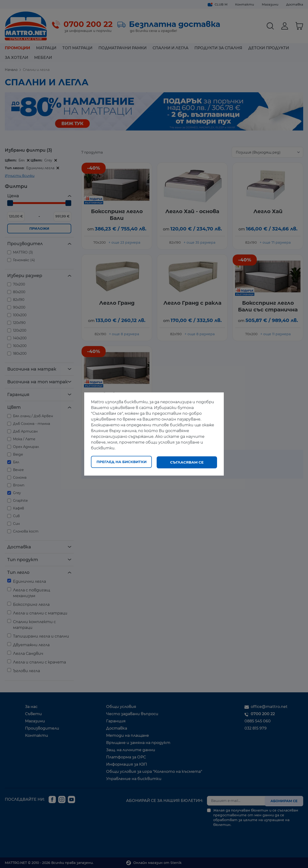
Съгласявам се (187, 462)
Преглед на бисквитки (122, 462)
